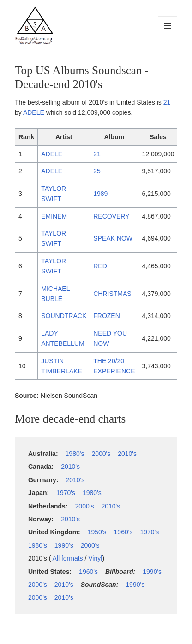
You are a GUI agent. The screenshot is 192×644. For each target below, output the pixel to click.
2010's (127, 454)
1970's (66, 493)
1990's (64, 545)
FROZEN (107, 316)
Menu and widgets (168, 35)
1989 (100, 194)
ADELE (34, 112)
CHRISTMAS (112, 294)
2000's (101, 454)
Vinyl (95, 558)
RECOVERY (111, 216)
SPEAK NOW (113, 238)
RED (100, 266)
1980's (75, 454)
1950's (97, 532)
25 (97, 171)
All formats (67, 558)
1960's (123, 532)
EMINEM (54, 216)
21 (167, 102)
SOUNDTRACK (64, 316)
